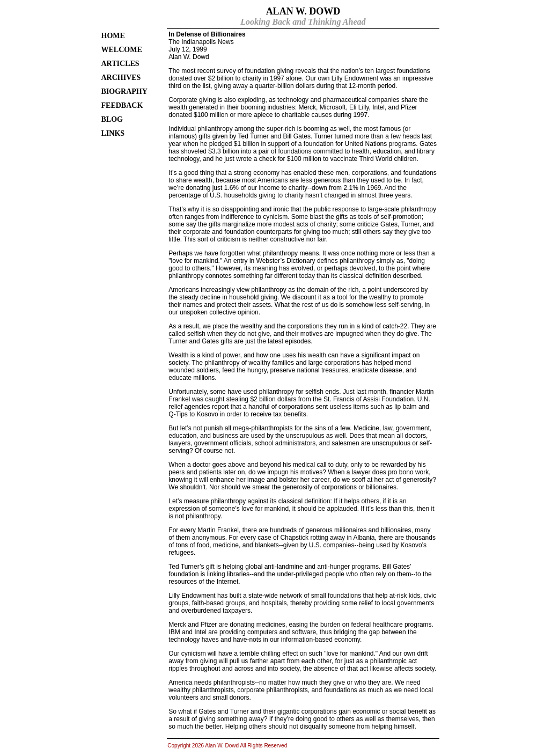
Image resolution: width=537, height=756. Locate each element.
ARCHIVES (121, 78)
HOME (113, 36)
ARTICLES (120, 64)
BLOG (112, 119)
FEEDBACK (122, 105)
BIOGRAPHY (124, 91)
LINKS (113, 133)
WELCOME (122, 50)
